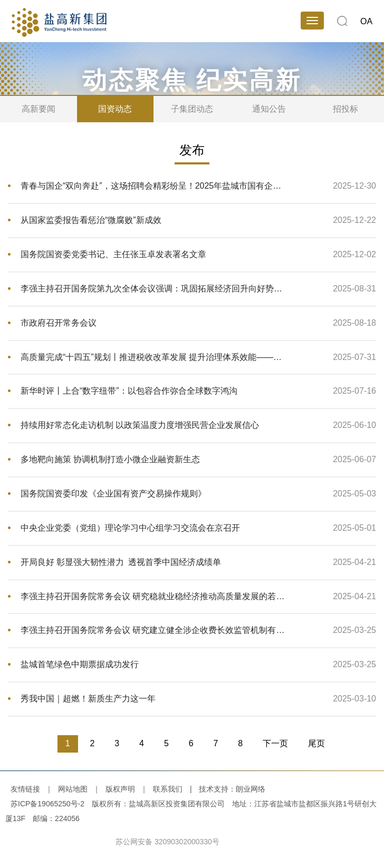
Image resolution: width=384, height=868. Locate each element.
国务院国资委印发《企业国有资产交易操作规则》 (113, 494)
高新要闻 (39, 109)
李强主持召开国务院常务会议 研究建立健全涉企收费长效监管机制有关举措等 (154, 630)
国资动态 (115, 109)
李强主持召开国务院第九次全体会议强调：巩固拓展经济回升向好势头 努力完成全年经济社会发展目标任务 (154, 289)
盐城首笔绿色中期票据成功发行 (80, 664)
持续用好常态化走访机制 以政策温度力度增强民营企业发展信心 (140, 425)
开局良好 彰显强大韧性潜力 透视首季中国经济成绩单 (121, 562)
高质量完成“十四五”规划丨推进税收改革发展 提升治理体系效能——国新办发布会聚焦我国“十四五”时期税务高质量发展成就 (154, 357)
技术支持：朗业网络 (232, 789)
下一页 (275, 743)
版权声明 (120, 789)
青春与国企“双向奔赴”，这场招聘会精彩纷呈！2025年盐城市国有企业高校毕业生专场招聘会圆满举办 (154, 186)
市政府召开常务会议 (59, 323)
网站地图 (73, 789)
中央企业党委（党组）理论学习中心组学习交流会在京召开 (130, 528)
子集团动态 (192, 109)
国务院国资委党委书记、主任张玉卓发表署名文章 (113, 254)
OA (366, 21)
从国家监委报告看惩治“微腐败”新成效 (91, 220)
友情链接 (25, 789)
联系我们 (168, 789)
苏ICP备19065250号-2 (47, 804)
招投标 (345, 109)
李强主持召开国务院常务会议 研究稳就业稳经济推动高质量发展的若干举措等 (154, 596)
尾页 (316, 743)
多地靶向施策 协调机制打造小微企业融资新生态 (110, 459)
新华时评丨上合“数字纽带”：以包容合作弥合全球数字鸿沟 (129, 391)
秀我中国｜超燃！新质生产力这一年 (88, 699)
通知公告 (269, 109)
